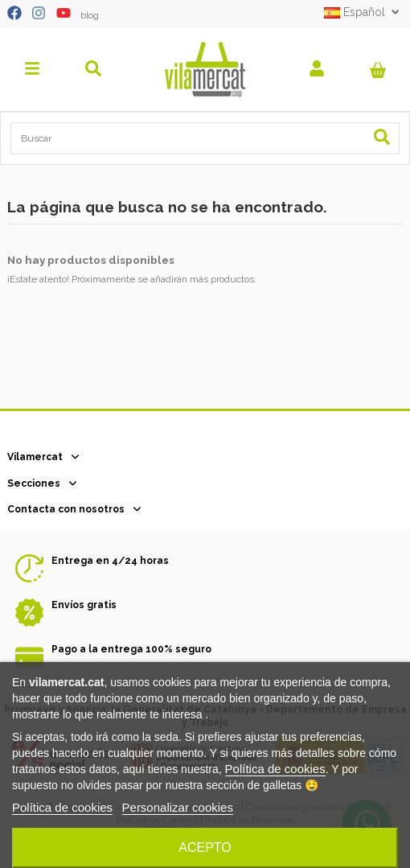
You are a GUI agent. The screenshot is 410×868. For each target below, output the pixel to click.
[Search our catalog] (382, 138)
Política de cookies (275, 769)
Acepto (205, 847)
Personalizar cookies (178, 807)
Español (363, 12)
